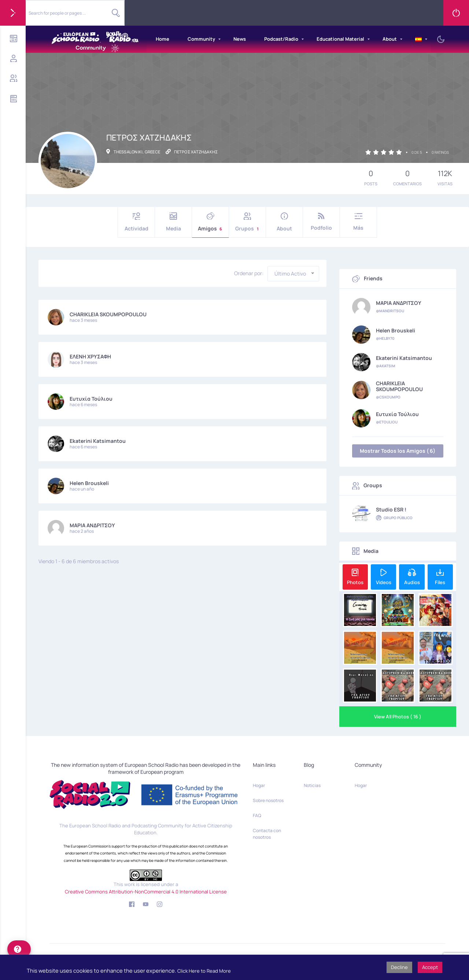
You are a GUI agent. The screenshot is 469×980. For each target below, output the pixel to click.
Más (358, 222)
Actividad (136, 222)
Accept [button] (430, 967)
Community (201, 39)
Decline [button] (399, 967)
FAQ (257, 815)
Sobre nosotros (268, 800)
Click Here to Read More (204, 971)
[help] (19, 949)
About (390, 39)
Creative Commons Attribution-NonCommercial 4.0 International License (146, 892)
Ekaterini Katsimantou (98, 441)
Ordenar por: (249, 273)
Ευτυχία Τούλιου (91, 399)
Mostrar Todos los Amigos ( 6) (398, 451)
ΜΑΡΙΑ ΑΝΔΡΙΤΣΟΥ (92, 525)
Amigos (210, 222)
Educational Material (340, 39)
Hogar (259, 785)
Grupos (247, 222)
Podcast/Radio (281, 39)
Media (173, 222)
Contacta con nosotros (267, 834)
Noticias (312, 785)
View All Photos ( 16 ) (398, 717)
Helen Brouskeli (89, 483)
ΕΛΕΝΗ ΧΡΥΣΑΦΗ (90, 356)
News (240, 39)
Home (163, 39)
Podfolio (321, 222)
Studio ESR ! (391, 510)
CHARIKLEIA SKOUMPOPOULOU (108, 314)
